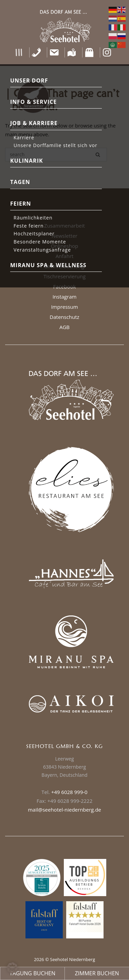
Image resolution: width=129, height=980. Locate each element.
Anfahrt (65, 256)
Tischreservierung (64, 276)
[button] (19, 52)
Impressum (64, 307)
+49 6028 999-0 (69, 792)
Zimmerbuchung (64, 266)
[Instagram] (107, 52)
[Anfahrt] (72, 52)
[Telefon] (36, 52)
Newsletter (64, 236)
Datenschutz (64, 317)
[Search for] (56, 155)
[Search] (98, 155)
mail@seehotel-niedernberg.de (64, 810)
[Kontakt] (54, 52)
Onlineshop (65, 246)
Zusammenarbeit (64, 226)
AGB (64, 327)
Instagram (65, 297)
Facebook (65, 286)
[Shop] (89, 52)
